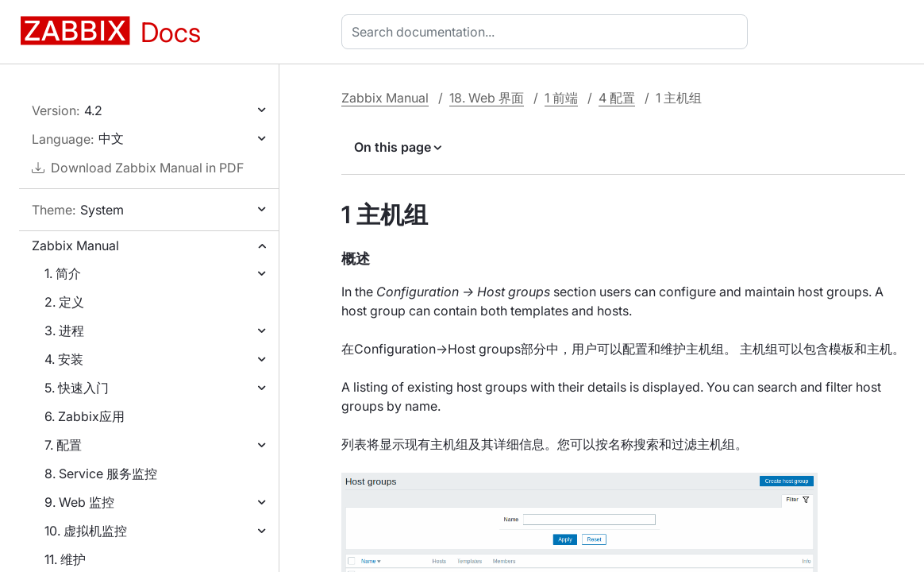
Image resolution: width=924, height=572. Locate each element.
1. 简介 (63, 273)
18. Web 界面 (487, 98)
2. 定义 (64, 302)
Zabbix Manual (75, 245)
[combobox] (548, 32)
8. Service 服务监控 (101, 473)
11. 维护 (65, 559)
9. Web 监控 (79, 502)
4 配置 (617, 98)
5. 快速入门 (77, 388)
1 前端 (561, 98)
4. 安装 (64, 359)
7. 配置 (63, 445)
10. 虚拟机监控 (86, 531)
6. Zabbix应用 (85, 416)
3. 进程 (64, 330)
